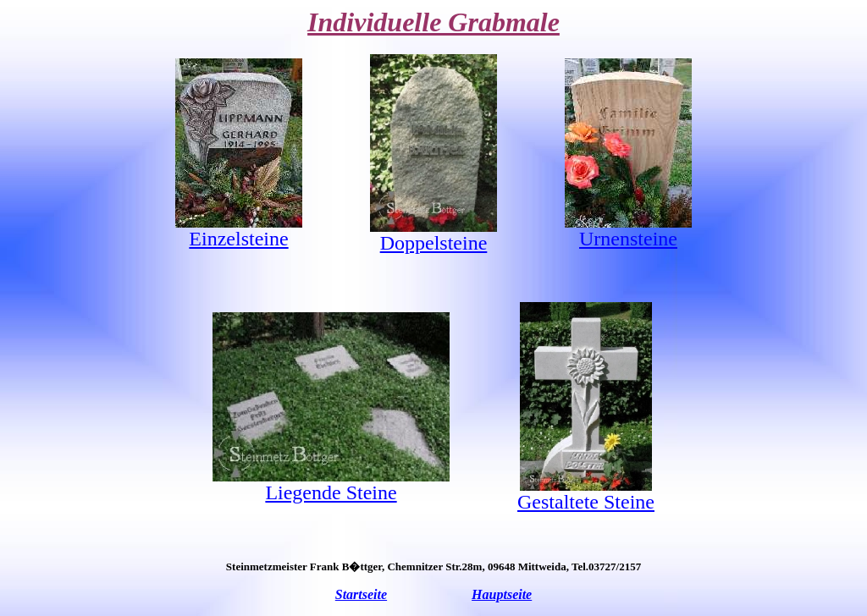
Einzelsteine (238, 239)
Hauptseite (502, 594)
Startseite (361, 594)
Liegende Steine (331, 492)
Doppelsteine (434, 243)
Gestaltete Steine (586, 502)
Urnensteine (628, 239)
